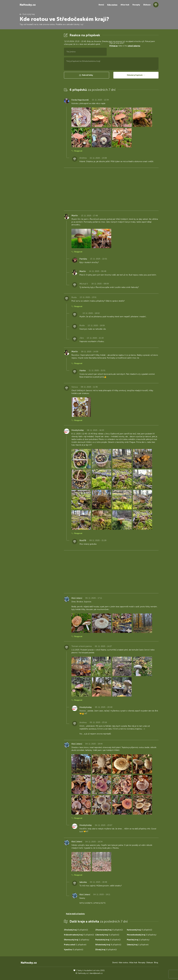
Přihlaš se (114, 46)
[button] (87, 75)
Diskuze (147, 5)
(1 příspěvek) (75, 945)
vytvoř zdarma (134, 46)
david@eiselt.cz (96, 973)
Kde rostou (112, 5)
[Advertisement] (40, 73)
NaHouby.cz (28, 5)
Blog (156, 963)
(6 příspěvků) (108, 945)
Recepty (136, 5)
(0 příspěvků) (76, 930)
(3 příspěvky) (142, 935)
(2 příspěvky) (77, 940)
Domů (101, 5)
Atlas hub (125, 5)
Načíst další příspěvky (75, 914)
